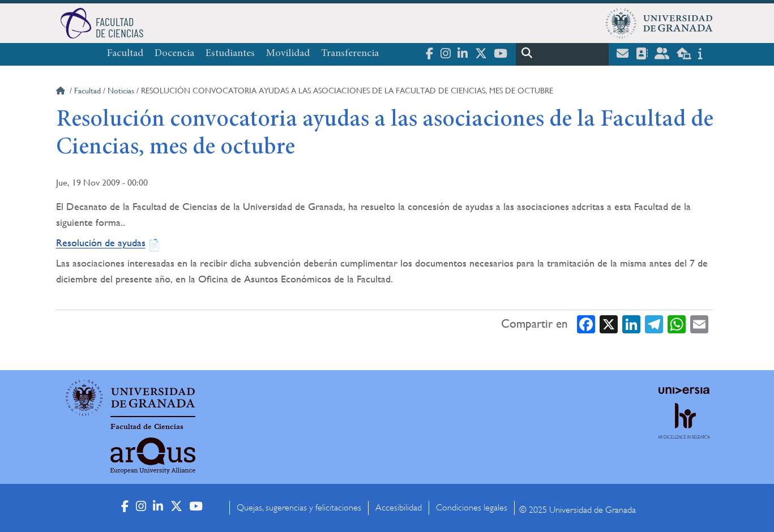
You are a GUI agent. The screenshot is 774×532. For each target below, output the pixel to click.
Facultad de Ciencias (147, 427)
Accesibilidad (399, 508)
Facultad (125, 54)
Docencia (174, 54)
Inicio (62, 92)
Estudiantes (230, 54)
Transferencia (350, 54)
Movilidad (288, 54)
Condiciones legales (472, 508)
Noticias (121, 91)
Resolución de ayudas (101, 243)
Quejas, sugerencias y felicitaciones (299, 508)
